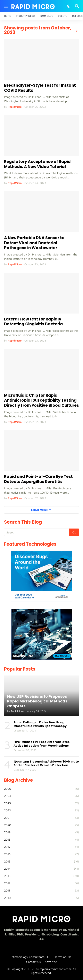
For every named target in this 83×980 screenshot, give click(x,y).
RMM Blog (47, 16)
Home (8, 16)
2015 (41, 861)
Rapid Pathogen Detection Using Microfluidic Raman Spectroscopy (40, 724)
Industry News (26, 16)
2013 (41, 876)
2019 (41, 832)
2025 (41, 789)
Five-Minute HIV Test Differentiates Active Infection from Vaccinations (41, 744)
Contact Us (33, 962)
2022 (41, 810)
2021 (41, 818)
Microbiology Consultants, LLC (31, 957)
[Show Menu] (6, 6)
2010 (41, 898)
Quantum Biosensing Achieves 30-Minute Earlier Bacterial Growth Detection (46, 763)
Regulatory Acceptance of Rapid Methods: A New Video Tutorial (37, 164)
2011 (41, 890)
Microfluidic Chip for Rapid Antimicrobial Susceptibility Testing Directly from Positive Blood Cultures (41, 401)
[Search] (78, 6)
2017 (41, 847)
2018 (41, 840)
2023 (41, 803)
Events (63, 16)
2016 (41, 854)
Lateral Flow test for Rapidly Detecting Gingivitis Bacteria (34, 322)
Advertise (51, 962)
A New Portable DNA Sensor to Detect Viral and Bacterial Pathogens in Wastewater (34, 243)
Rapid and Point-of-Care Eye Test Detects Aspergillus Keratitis (38, 479)
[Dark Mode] (69, 6)
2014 (41, 869)
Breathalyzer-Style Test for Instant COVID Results (40, 88)
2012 (41, 883)
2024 (41, 796)
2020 (41, 825)
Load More (40, 510)
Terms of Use (63, 957)
